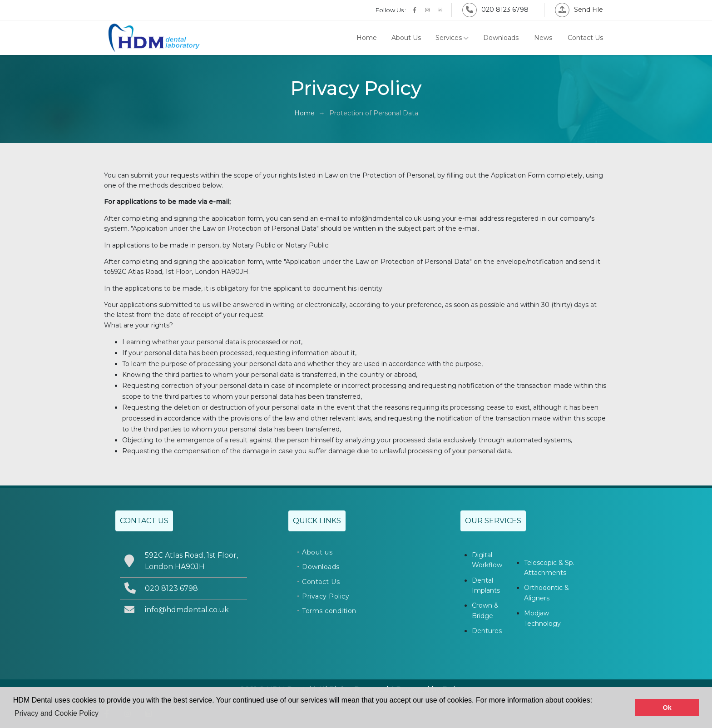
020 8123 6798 (495, 10)
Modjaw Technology (542, 618)
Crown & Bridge (485, 610)
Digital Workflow (487, 560)
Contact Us (585, 38)
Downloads (501, 38)
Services (452, 38)
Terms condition (329, 611)
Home (367, 38)
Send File (579, 10)
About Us (406, 38)
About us (317, 552)
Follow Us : (391, 10)
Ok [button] (667, 708)
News (543, 38)
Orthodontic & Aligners (546, 593)
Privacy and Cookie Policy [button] (57, 713)
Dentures (487, 631)
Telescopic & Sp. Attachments (549, 568)
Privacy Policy (326, 596)
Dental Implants (486, 585)
